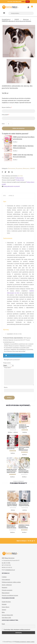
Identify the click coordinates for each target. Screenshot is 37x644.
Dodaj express (19, 178)
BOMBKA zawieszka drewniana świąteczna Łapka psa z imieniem (12, 504)
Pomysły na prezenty (7, 590)
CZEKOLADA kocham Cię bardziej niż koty (12, 448)
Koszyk (31, 6)
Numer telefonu (7, 107)
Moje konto (28, 7)
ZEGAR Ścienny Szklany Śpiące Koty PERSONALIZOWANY (24, 449)
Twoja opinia (8, 368)
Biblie (3, 612)
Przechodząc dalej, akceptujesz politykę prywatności (16, 630)
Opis (4, 196)
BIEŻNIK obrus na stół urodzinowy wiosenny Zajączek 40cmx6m (12, 471)
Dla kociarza (12, 168)
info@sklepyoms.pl (10, 570)
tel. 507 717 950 (6, 563)
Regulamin (5, 588)
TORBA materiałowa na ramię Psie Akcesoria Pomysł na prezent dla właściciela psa (24, 504)
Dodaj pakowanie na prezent (12, 186)
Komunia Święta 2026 (7, 615)
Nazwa (6, 387)
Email (3, 624)
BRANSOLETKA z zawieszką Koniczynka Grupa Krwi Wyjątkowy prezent (24, 471)
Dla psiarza (19, 168)
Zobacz (28, 2)
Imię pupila (5, 115)
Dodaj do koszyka (18, 128)
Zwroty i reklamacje (7, 585)
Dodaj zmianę (20, 180)
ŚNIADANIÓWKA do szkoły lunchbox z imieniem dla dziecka (11, 527)
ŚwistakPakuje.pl (6, 19)
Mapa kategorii (6, 593)
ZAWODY (17, 19)
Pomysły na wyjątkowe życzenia (10, 595)
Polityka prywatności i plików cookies (11, 582)
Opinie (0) (11, 196)
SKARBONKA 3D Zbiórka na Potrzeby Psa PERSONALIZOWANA (24, 527)
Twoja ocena (7, 363)
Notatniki (4, 604)
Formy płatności (6, 580)
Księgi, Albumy (6, 607)
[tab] (4, 196)
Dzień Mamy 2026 (6, 618)
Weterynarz (26, 19)
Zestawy (4, 610)
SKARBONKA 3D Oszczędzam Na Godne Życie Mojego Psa (24, 426)
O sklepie (4, 577)
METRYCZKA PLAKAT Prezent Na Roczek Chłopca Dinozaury (12, 426)
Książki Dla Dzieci (6, 602)
